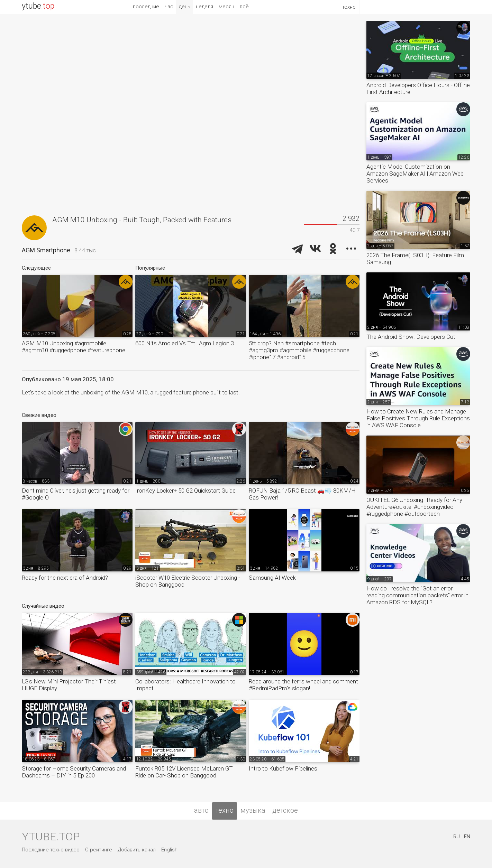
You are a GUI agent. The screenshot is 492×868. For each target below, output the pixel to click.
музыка (253, 810)
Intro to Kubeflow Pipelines (283, 768)
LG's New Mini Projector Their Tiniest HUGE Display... (69, 685)
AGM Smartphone (46, 250)
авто (201, 810)
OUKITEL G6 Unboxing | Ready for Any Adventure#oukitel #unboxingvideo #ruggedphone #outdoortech (414, 507)
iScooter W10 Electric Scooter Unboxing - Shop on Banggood (188, 581)
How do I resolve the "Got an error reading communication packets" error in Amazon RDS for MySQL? (417, 595)
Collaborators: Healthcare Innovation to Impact (185, 685)
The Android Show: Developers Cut (411, 337)
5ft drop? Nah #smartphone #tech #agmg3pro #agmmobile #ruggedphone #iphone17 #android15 (299, 350)
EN (467, 837)
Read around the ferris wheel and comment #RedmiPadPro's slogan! (303, 685)
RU (457, 837)
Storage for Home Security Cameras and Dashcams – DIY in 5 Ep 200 (74, 772)
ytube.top (51, 837)
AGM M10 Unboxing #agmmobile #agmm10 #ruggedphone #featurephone (74, 347)
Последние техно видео (51, 850)
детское (285, 810)
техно (225, 810)
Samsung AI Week (272, 578)
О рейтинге (99, 850)
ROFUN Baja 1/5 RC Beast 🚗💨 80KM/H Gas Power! (302, 494)
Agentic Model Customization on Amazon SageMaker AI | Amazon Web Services (415, 174)
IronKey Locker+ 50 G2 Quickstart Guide (185, 491)
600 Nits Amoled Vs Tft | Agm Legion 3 (185, 343)
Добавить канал (137, 850)
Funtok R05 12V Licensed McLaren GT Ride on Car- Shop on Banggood (184, 772)
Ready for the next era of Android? (65, 578)
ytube (38, 6)
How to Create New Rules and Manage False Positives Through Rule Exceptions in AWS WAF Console (418, 418)
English (169, 850)
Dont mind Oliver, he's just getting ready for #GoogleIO (76, 494)
